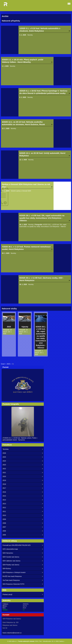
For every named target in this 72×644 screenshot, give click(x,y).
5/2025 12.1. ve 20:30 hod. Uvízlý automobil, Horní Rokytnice (42, 154)
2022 (4, 469)
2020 (4, 476)
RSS (37, 641)
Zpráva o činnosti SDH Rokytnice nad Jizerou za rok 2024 (26, 186)
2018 (4, 484)
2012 (4, 508)
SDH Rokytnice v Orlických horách (14, 572)
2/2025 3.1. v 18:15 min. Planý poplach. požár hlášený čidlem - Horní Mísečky (23, 61)
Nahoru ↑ (62, 641)
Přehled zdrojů (7, 595)
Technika (5, 449)
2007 (4, 527)
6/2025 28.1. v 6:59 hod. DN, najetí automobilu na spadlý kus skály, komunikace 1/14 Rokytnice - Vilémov (42, 218)
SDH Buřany (7, 569)
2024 (4, 461)
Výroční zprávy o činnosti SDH (21, 191)
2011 (4, 511)
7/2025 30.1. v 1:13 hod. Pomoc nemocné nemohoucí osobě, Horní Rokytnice (26, 248)
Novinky (30, 35)
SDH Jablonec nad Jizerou (11, 561)
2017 (4, 488)
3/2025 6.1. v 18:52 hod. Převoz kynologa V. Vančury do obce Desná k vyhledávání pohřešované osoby (43, 92)
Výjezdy (25, 327)
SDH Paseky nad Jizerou (11, 565)
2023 (4, 465)
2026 (4, 453)
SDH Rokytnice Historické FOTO (13, 584)
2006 (4, 531)
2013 (4, 504)
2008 (4, 523)
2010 (4, 515)
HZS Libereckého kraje (10, 549)
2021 (4, 473)
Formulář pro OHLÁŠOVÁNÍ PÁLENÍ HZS (16, 545)
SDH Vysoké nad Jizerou (11, 557)
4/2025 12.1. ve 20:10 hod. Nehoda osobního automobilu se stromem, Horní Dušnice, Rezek (23, 123)
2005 (4, 535)
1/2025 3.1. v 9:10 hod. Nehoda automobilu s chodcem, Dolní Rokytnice (40, 30)
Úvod (3, 364)
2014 (4, 500)
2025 (9, 327)
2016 (4, 492)
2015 (4, 496)
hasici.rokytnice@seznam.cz (12, 633)
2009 (4, 519)
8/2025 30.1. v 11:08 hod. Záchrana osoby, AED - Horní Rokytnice (42, 279)
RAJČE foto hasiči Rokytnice (12, 576)
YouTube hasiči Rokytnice (11, 580)
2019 (4, 480)
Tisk (40, 641)
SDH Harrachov (8, 553)
